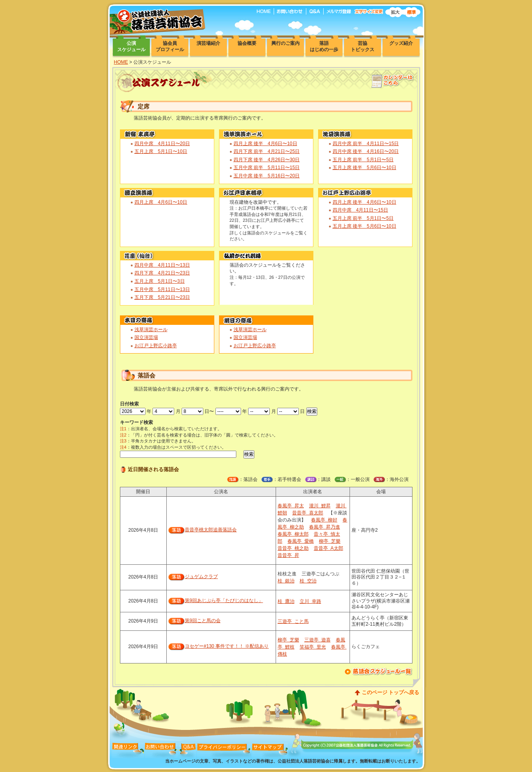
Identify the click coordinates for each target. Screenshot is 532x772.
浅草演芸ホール (151, 330)
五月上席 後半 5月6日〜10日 (364, 168)
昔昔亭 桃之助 (293, 548)
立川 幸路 (310, 601)
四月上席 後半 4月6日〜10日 (265, 144)
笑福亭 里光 (313, 647)
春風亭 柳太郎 (293, 534)
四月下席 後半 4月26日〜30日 (267, 160)
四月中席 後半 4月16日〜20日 (366, 151)
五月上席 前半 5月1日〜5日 (363, 160)
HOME (121, 62)
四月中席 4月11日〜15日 (360, 210)
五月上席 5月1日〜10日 (161, 151)
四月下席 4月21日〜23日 (162, 273)
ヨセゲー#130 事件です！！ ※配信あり (227, 646)
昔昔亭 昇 (288, 555)
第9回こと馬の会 (203, 621)
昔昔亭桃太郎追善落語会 (211, 530)
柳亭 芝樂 (330, 541)
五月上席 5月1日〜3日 (160, 281)
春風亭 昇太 (291, 506)
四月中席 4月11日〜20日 (162, 144)
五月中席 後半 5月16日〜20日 (267, 176)
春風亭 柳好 (324, 520)
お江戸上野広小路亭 (156, 346)
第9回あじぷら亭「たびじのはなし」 (224, 601)
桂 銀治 (286, 581)
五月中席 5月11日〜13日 (162, 289)
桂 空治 (308, 581)
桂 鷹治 (286, 601)
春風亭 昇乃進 (325, 527)
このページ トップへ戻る (391, 692)
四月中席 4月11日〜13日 (162, 265)
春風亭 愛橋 (301, 541)
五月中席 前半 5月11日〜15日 (267, 168)
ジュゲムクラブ (201, 577)
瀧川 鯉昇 (320, 506)
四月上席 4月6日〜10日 (161, 202)
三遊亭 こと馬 (293, 621)
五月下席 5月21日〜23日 (162, 297)
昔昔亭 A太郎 (329, 548)
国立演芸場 (146, 337)
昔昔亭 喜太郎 (308, 513)
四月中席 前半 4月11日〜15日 (366, 144)
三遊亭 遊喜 (318, 640)
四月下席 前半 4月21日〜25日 (267, 151)
